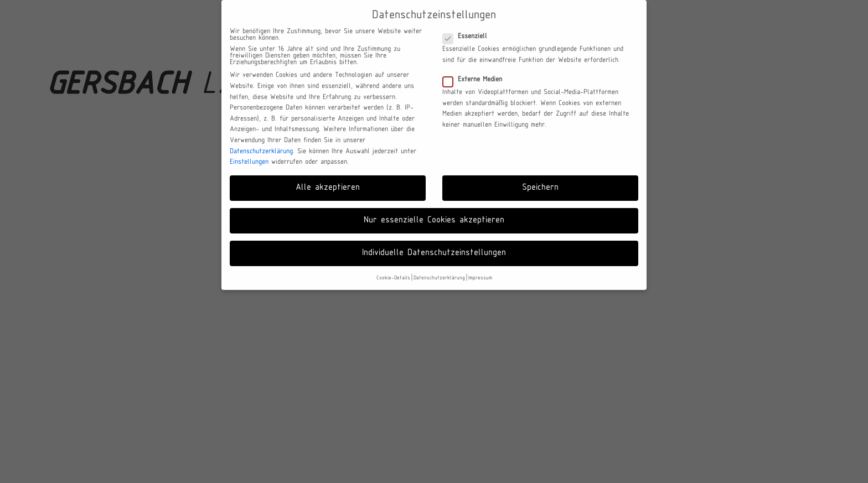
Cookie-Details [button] (393, 278)
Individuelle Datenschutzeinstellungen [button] (434, 253)
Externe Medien (476, 80)
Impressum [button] (480, 278)
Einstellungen (249, 162)
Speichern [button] (540, 188)
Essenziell (468, 37)
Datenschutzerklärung (261, 152)
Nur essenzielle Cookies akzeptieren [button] (434, 220)
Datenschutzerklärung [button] (439, 278)
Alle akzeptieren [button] (328, 188)
